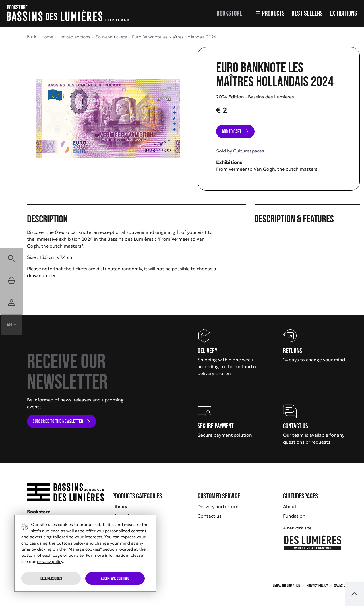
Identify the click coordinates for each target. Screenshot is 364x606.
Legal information (287, 585)
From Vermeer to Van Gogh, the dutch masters (267, 169)
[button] (11, 257)
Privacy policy (317, 585)
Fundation (294, 516)
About (290, 506)
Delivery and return (218, 506)
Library (120, 506)
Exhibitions (343, 13)
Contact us (210, 516)
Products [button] (270, 13)
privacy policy (50, 562)
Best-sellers (307, 13)
